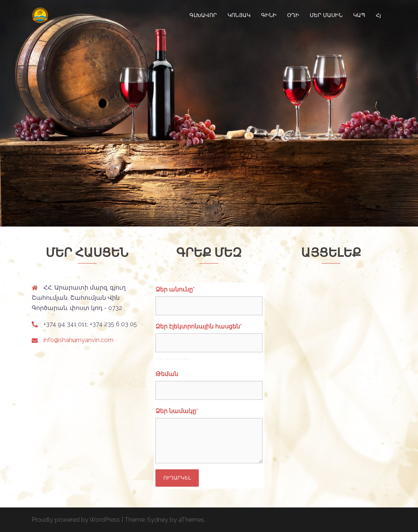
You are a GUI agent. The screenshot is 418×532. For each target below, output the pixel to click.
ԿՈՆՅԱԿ (239, 15)
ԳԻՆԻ (269, 15)
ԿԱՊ (359, 15)
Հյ (378, 15)
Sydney (158, 520)
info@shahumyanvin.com (78, 340)
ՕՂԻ (293, 15)
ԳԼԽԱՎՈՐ (203, 15)
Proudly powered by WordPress (76, 520)
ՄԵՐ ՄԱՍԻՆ (326, 15)
